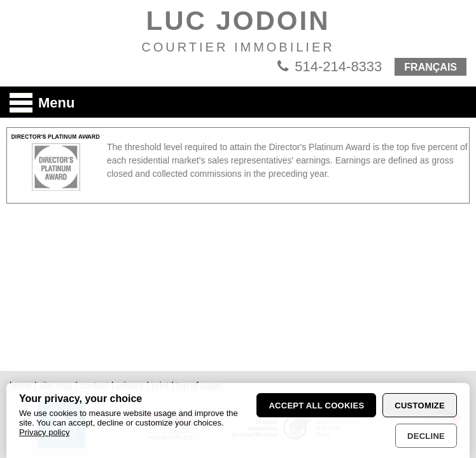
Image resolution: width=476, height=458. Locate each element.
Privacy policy (44, 432)
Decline (426, 436)
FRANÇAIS (430, 67)
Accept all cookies (316, 406)
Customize (420, 406)
